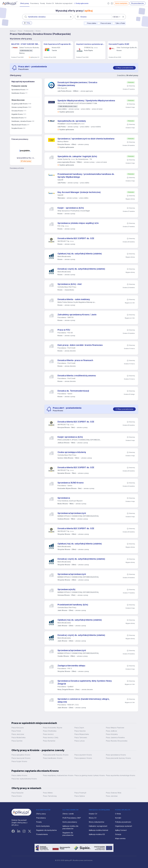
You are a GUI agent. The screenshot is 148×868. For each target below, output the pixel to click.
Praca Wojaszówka (82, 734)
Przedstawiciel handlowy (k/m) (73, 605)
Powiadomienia (42, 834)
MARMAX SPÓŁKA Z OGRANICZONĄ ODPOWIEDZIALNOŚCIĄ (78, 516)
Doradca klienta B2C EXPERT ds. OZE (76, 238)
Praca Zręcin (79, 728)
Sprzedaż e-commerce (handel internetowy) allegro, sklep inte (84, 700)
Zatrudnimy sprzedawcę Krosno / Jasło (77, 315)
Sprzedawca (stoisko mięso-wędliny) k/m (78, 223)
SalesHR (60, 180)
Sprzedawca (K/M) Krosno (71, 483)
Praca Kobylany (112, 734)
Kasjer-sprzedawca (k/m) (70, 437)
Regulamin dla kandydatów (46, 830)
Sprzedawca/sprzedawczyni (72, 513)
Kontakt (118, 818)
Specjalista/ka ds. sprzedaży (72, 121)
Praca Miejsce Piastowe (115, 728)
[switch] (124, 68)
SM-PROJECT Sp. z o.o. (66, 241)
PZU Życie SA (62, 88)
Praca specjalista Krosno (21, 755)
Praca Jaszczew (18, 734)
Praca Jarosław (112, 796)
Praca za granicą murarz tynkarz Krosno (90, 775)
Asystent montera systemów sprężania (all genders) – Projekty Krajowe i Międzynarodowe (90, 44)
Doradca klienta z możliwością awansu (77, 376)
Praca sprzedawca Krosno (116, 755)
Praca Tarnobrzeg (50, 796)
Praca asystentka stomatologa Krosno (121, 775)
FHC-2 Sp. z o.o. (63, 226)
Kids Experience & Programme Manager (58, 44)
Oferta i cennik (68, 814)
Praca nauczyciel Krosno (21, 758)
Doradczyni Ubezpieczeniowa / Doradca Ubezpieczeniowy (77, 84)
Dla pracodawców (137, 3)
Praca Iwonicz (48, 734)
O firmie (118, 814)
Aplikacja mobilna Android (98, 830)
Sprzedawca (64, 498)
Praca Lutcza (79, 741)
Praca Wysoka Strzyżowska (117, 741)
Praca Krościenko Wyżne (53, 728)
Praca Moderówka (18, 737)
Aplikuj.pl (13, 31)
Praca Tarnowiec (81, 737)
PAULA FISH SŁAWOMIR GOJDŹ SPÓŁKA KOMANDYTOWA (77, 103)
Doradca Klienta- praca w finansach (75, 360)
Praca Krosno (17, 796)
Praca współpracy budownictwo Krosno (58, 775)
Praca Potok (16, 731)
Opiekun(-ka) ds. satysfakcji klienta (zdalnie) (80, 254)
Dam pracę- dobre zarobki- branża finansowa (80, 345)
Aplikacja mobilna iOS (97, 834)
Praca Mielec (48, 793)
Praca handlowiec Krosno (53, 758)
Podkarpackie (29, 31)
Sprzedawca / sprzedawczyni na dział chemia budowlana (86, 139)
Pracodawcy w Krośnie (17, 168)
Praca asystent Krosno (83, 755)
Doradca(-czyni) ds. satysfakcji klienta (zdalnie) (81, 269)
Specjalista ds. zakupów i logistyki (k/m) (77, 156)
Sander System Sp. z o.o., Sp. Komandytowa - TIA (75, 159)
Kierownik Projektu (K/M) (119, 44)
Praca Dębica (80, 796)
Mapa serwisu (120, 838)
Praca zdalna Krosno (19, 775)
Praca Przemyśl (80, 793)
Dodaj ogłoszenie (81, 3)
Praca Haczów (80, 731)
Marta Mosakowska (64, 256)
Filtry (27, 23)
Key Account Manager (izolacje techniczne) (79, 192)
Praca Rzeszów (17, 793)
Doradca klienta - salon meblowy (74, 299)
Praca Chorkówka (50, 731)
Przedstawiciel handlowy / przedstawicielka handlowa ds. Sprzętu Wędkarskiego (86, 176)
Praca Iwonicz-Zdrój (51, 737)
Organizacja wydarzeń (124, 826)
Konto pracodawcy (70, 822)
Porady (43, 3)
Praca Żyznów (17, 741)
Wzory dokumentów (97, 822)
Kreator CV (50, 3)
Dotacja (118, 834)
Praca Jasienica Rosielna (115, 737)
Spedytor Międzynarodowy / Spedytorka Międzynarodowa (86, 101)
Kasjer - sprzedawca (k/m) (71, 208)
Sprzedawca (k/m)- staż (70, 284)
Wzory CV (93, 818)
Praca (20, 31)
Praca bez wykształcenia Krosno (24, 779)
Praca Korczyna (18, 728)
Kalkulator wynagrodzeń (64, 3)
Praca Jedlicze (111, 731)
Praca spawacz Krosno (83, 758)
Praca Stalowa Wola (114, 793)
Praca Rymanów (49, 741)
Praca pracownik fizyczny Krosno (56, 755)
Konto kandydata (121, 3)
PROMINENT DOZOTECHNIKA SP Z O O (71, 124)
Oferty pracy (25, 3)
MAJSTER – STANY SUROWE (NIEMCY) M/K (25, 44)
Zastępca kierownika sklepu (71, 666)
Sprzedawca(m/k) (66, 589)
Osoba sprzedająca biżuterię (72, 452)
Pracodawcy (35, 3)
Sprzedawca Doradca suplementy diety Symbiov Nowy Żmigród (85, 682)
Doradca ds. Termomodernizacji (73, 391)
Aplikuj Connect (121, 830)
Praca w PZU (64, 330)
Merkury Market (63, 141)
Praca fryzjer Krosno (19, 761)
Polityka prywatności (123, 822)
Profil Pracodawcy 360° (72, 818)
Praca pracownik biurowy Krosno (118, 758)
